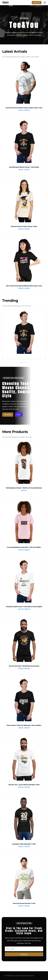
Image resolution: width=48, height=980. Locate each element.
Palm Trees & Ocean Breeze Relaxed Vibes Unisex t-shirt (24, 286)
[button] (21, 362)
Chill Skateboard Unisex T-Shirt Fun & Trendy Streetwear (24, 488)
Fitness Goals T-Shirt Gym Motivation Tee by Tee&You (24, 725)
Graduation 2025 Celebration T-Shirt (24, 844)
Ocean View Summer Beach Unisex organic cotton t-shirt (24, 108)
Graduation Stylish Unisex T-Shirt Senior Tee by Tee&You (24, 607)
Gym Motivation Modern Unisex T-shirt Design (24, 167)
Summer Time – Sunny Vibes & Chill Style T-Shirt (24, 785)
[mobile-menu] (45, 3)
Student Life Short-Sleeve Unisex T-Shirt (24, 226)
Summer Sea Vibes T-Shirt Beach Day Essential (24, 666)
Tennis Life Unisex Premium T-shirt (24, 903)
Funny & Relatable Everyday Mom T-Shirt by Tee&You (24, 547)
